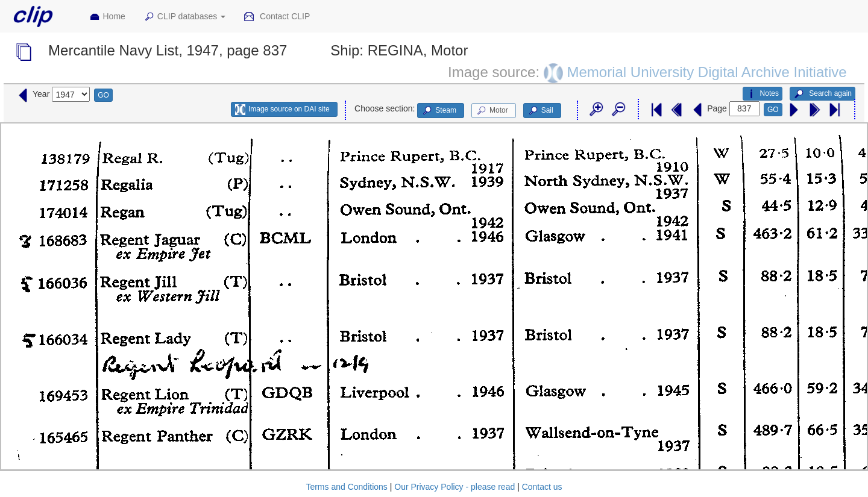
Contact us (542, 487)
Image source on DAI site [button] (282, 110)
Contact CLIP (277, 17)
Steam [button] (439, 111)
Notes (763, 94)
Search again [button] (822, 94)
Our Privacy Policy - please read (454, 487)
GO (103, 95)
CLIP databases (184, 17)
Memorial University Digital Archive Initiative (706, 71)
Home (107, 17)
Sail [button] (540, 111)
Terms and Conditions (346, 487)
